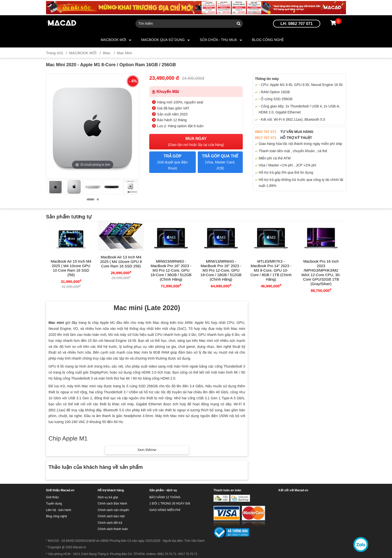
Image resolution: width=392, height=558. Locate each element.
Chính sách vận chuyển (113, 510)
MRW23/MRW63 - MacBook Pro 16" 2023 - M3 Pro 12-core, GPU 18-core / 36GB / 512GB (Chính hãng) (171, 270)
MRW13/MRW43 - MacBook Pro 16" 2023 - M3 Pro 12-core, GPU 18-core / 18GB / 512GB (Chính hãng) (221, 270)
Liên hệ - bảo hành (59, 510)
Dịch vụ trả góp (108, 497)
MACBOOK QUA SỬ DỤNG (163, 40)
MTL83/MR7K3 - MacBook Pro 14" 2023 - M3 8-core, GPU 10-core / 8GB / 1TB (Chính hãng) (271, 270)
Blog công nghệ (268, 40)
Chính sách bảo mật (111, 516)
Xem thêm (147, 450)
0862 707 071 (266, 132)
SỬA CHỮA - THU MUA (218, 40)
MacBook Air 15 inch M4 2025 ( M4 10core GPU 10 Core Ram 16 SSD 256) (71, 268)
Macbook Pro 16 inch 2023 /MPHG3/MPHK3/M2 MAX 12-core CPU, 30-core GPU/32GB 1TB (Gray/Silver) (321, 273)
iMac (107, 53)
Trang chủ (54, 53)
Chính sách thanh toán (113, 529)
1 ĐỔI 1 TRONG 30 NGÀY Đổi (170, 504)
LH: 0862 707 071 (297, 24)
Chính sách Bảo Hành (112, 504)
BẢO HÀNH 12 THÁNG (165, 497)
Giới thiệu (52, 497)
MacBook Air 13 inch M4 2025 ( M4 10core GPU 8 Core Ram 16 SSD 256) (121, 262)
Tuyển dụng (54, 504)
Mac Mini (124, 53)
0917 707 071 (266, 138)
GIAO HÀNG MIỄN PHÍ (165, 510)
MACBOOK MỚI (113, 40)
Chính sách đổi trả (110, 523)
